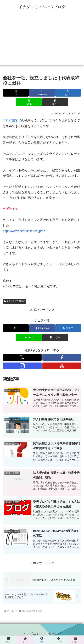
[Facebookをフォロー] (62, 357)
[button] (55, 102)
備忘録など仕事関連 (14, 301)
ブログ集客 (12, 120)
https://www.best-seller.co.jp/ (24, 231)
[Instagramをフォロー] (22, 366)
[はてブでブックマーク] (68, 93)
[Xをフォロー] (22, 357)
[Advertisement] (42, 41)
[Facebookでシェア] (42, 93)
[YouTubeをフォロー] (62, 366)
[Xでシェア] (16, 93)
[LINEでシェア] (29, 102)
